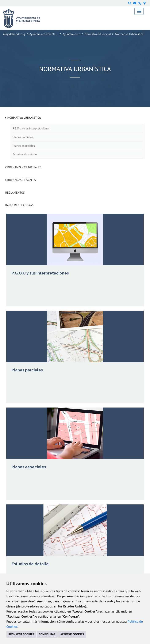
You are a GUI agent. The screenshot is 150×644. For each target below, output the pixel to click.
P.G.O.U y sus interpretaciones (31, 128)
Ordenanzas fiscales (21, 180)
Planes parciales (23, 137)
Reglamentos (15, 193)
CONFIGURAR (47, 634)
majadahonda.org (14, 34)
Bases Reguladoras (19, 205)
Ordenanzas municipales (23, 167)
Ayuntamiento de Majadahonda (49, 34)
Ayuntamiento (71, 34)
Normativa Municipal (98, 34)
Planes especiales (24, 146)
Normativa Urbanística (24, 118)
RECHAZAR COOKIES (21, 634)
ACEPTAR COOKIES (72, 634)
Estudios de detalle (25, 154)
